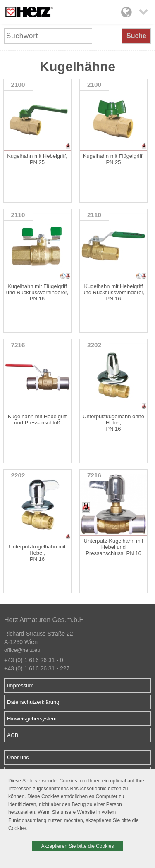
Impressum (20, 686)
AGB (13, 735)
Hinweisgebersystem (32, 719)
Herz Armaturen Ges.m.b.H (44, 620)
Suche (136, 36)
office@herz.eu (22, 650)
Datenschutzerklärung (33, 702)
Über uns (18, 757)
